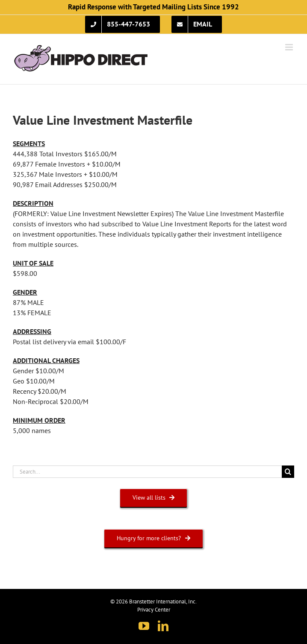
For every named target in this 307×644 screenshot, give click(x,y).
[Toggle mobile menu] (290, 47)
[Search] (288, 472)
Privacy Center (154, 610)
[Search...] (147, 472)
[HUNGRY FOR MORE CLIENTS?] (153, 538)
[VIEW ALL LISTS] (154, 498)
